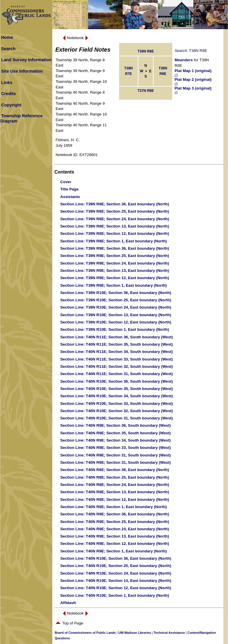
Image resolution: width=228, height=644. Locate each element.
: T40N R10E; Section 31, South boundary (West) (116, 418)
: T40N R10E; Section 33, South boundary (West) (116, 404)
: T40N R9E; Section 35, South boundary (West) (115, 433)
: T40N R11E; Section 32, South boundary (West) (116, 366)
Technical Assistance (169, 633)
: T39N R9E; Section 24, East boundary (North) (115, 263)
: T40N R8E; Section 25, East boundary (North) (115, 477)
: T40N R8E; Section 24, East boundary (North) (115, 485)
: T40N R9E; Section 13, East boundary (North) (115, 536)
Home (7, 37)
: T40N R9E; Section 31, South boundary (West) (115, 455)
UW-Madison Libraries (135, 633)
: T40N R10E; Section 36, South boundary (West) (116, 381)
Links (7, 83)
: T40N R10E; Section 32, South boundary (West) (116, 411)
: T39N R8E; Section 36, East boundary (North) (115, 204)
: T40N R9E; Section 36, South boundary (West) (115, 425)
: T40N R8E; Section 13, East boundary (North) (115, 492)
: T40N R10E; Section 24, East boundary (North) (116, 573)
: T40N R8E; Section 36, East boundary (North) (115, 470)
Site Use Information (22, 71)
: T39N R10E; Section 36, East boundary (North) (116, 293)
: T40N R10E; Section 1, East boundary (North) (115, 595)
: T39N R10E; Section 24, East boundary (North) (116, 307)
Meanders (184, 60)
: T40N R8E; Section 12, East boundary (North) (115, 499)
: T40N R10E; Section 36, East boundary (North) (116, 558)
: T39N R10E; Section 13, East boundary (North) (116, 315)
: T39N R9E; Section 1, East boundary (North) (113, 285)
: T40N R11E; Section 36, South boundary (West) (116, 337)
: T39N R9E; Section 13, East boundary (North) (115, 271)
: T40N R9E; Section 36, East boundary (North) (115, 514)
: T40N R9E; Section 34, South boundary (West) (115, 440)
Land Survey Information (26, 60)
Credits (9, 94)
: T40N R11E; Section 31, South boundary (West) (116, 374)
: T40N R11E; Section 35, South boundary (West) (116, 344)
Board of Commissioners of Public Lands (85, 633)
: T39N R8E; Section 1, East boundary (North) (113, 241)
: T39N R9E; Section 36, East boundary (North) (115, 248)
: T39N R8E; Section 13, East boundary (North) (115, 226)
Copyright (11, 105)
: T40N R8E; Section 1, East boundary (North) (113, 507)
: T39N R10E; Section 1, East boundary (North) (115, 329)
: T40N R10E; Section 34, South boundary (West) (116, 396)
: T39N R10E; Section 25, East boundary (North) (116, 300)
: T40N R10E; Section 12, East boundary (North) (116, 588)
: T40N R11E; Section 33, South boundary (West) (116, 359)
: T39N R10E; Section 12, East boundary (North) (116, 322)
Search (8, 49)
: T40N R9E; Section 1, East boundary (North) (113, 551)
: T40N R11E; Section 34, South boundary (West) (116, 352)
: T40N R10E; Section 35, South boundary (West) (116, 389)
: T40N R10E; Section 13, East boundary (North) (116, 581)
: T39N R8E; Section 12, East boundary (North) (115, 233)
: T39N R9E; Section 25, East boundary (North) (115, 256)
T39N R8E (146, 51)
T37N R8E (146, 91)
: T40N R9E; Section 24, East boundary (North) (115, 529)
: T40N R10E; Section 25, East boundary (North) (116, 566)
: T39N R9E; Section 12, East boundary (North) (115, 278)
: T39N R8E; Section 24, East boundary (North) (115, 219)
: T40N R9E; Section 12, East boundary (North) (115, 544)
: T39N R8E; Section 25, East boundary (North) (115, 211)
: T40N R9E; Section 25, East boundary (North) (115, 522)
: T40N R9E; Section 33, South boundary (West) (115, 448)
